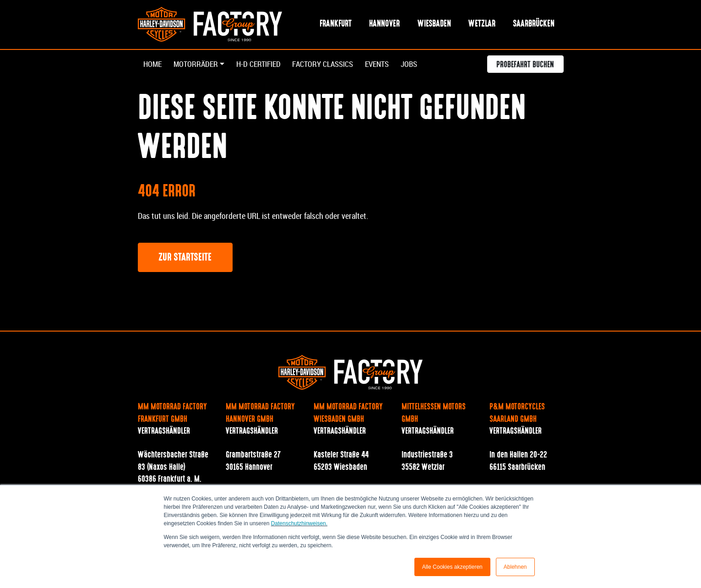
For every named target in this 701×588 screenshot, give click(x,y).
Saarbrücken (534, 24)
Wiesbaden (434, 24)
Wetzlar (482, 24)
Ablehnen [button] (515, 567)
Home (153, 65)
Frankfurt (336, 24)
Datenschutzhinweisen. (299, 523)
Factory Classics (332, 65)
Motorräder (198, 65)
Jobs (424, 65)
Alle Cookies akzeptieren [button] (452, 567)
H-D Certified (264, 65)
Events (390, 65)
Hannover (384, 24)
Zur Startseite (185, 259)
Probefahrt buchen (525, 66)
